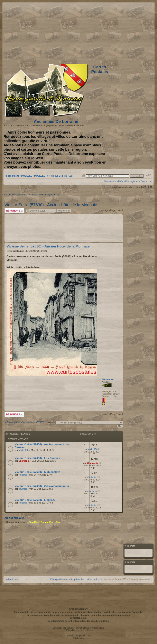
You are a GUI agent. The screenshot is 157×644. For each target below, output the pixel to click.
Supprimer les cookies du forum (86, 579)
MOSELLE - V (41, 176)
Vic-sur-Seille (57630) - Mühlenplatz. (38, 472)
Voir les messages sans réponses (20, 195)
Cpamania (24, 461)
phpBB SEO (78, 638)
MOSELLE (27, 176)
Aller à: (50, 422)
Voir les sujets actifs (49, 195)
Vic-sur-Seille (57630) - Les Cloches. (38, 458)
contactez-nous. (78, 618)
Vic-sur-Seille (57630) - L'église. (35, 500)
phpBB (70, 628)
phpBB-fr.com (85, 636)
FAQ (120, 181)
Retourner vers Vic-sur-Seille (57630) (25, 422)
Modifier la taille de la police (149, 175)
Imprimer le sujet (84, 175)
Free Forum (88, 630)
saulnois (23, 489)
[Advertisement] (119, 32)
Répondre (14, 211)
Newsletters (110, 181)
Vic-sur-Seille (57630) (62, 176)
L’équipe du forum (59, 579)
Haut (120, 240)
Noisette (23, 475)
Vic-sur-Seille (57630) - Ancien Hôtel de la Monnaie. (51, 205)
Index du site (12, 176)
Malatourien (18, 251)
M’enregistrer (132, 181)
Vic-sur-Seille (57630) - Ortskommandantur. (42, 486)
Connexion (146, 181)
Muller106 (24, 450)
